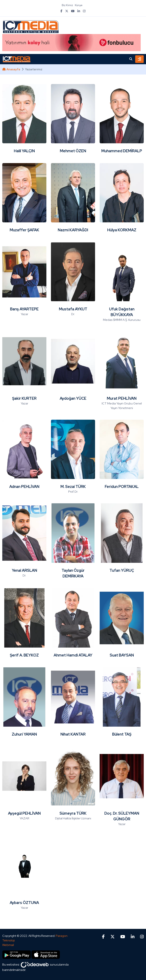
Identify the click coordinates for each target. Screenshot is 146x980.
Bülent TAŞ (122, 734)
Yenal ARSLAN (24, 570)
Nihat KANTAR (73, 734)
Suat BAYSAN (122, 655)
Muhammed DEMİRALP (122, 151)
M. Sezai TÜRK (73, 487)
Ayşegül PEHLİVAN (24, 813)
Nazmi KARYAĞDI (73, 230)
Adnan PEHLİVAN (24, 487)
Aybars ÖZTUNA (24, 903)
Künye (79, 5)
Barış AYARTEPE (24, 309)
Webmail (8, 945)
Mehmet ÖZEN (73, 151)
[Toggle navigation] (139, 59)
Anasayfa (11, 69)
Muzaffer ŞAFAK (24, 230)
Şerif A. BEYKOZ (24, 655)
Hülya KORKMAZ (122, 230)
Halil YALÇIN (24, 151)
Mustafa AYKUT (73, 309)
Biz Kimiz (67, 5)
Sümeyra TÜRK (73, 813)
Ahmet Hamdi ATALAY (73, 655)
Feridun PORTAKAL (122, 487)
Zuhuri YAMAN (24, 734)
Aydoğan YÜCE (73, 398)
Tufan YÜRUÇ (122, 570)
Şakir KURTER (24, 398)
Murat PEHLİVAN (122, 398)
